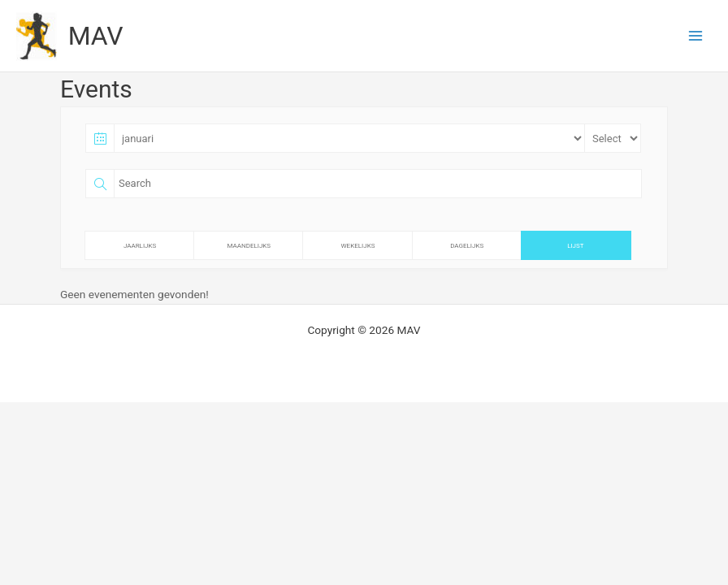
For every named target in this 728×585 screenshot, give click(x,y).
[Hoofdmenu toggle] (696, 36)
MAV (96, 36)
